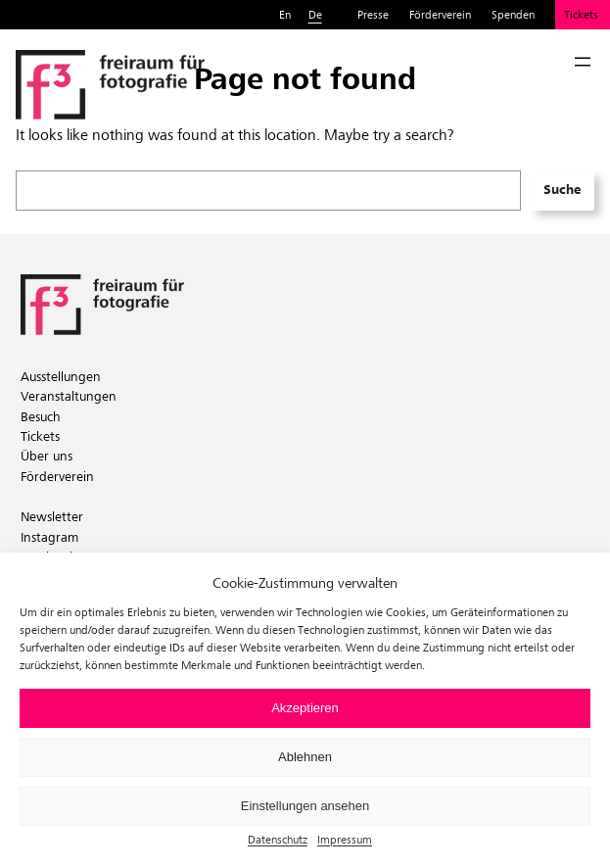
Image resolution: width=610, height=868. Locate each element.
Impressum (345, 839)
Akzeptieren (305, 708)
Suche (562, 190)
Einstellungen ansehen (305, 806)
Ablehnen (305, 757)
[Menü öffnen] (583, 62)
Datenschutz (278, 839)
